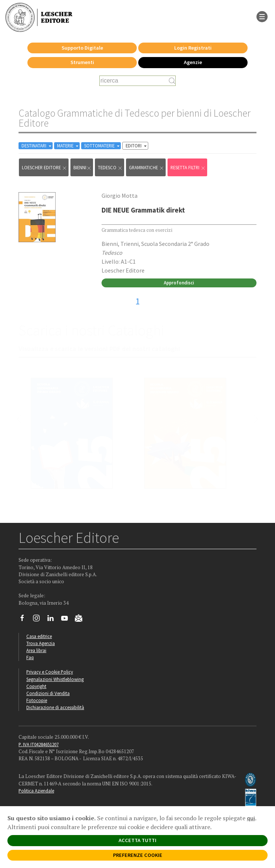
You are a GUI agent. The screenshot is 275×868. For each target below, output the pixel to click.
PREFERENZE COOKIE (138, 855)
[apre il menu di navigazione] (262, 16)
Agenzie (193, 62)
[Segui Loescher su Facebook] (25, 620)
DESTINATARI (37, 146)
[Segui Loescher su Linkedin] (53, 620)
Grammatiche (147, 168)
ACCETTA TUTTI (137, 840)
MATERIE (68, 146)
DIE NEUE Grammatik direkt (143, 210)
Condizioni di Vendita (48, 693)
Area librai (36, 650)
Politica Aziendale (36, 791)
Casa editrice (39, 636)
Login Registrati (193, 48)
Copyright (36, 686)
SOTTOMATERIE (102, 146)
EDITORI (137, 146)
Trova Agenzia (41, 643)
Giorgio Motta (120, 196)
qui (251, 818)
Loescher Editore (44, 168)
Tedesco (110, 168)
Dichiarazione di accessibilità (55, 707)
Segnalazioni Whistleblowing (55, 679)
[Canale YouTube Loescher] (67, 620)
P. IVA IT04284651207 (39, 744)
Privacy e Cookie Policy (50, 672)
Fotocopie (37, 700)
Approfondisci (179, 283)
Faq (30, 657)
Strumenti (82, 62)
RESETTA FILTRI (188, 168)
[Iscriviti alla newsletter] (81, 619)
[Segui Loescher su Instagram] (39, 620)
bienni (82, 168)
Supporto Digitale (82, 48)
